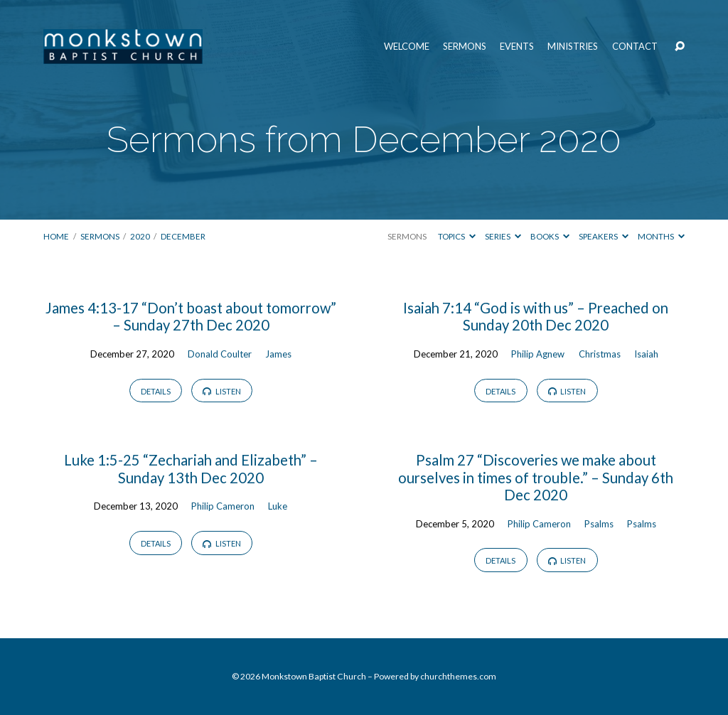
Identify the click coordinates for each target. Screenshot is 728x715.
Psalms (599, 524)
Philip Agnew (538, 354)
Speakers (604, 236)
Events (517, 47)
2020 (140, 236)
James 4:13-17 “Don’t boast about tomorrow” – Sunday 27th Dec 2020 (191, 316)
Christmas (600, 354)
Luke (278, 506)
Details (156, 391)
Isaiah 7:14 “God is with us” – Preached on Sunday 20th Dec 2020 (536, 316)
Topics (457, 236)
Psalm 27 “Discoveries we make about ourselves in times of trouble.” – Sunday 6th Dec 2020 (536, 477)
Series (503, 236)
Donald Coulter (220, 354)
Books (550, 236)
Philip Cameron (223, 506)
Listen (222, 391)
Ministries (573, 47)
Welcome (407, 47)
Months (661, 236)
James (278, 354)
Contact (635, 47)
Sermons (465, 47)
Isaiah (646, 354)
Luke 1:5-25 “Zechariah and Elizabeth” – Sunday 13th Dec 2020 (191, 468)
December (183, 236)
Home (56, 236)
